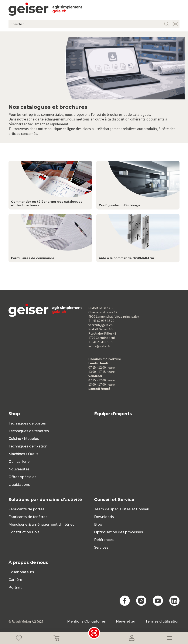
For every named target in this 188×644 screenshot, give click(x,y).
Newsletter (126, 621)
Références (104, 540)
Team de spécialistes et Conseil (121, 509)
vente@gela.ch (99, 346)
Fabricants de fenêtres (28, 517)
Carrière (15, 580)
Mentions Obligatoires (86, 621)
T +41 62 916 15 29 (101, 321)
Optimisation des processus (119, 532)
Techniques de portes (27, 423)
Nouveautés (19, 469)
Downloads (104, 517)
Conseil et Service (114, 500)
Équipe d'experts (113, 414)
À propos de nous (28, 562)
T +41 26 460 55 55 (101, 342)
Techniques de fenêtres (29, 431)
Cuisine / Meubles (24, 439)
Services (101, 547)
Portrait (15, 587)
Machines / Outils (23, 454)
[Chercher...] (90, 24)
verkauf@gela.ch (100, 325)
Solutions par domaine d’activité (45, 500)
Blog (98, 524)
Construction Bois (24, 532)
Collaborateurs (21, 572)
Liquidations (19, 485)
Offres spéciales (22, 477)
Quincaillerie (19, 462)
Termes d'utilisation (162, 621)
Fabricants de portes (26, 509)
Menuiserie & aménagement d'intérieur (42, 524)
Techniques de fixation (28, 446)
